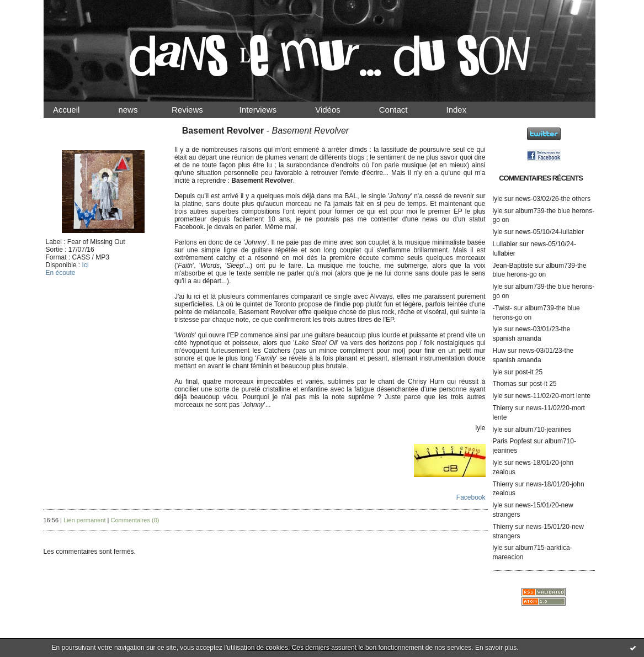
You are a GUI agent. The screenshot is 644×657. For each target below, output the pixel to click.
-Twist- (502, 308)
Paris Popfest (512, 441)
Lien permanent (84, 520)
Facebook (471, 497)
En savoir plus (496, 648)
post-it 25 (529, 372)
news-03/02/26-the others (553, 199)
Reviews (198, 110)
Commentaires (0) (135, 520)
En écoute (61, 273)
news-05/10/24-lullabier (550, 232)
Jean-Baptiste (513, 266)
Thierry (503, 408)
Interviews (267, 110)
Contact (402, 110)
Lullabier (505, 244)
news (137, 110)
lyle (498, 199)
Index (465, 110)
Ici (86, 265)
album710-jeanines (543, 430)
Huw (499, 351)
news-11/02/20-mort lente (553, 396)
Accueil (76, 110)
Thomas (505, 384)
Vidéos (337, 110)
